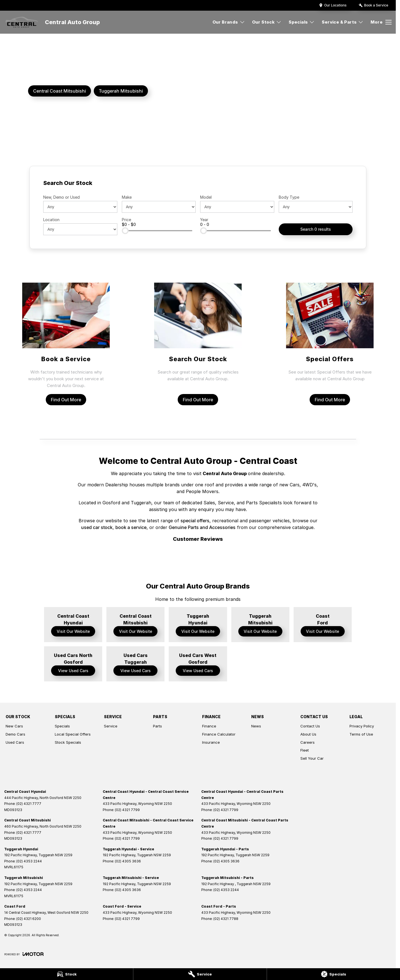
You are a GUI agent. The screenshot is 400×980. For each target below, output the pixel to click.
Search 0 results (316, 229)
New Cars (14, 726)
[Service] (200, 974)
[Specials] (333, 974)
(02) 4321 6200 (29, 919)
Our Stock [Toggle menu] (267, 22)
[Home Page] (22, 22)
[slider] (125, 231)
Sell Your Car (312, 758)
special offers (195, 521)
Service (111, 726)
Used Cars (15, 742)
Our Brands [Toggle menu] (229, 22)
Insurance (211, 742)
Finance (209, 726)
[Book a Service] (66, 344)
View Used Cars (73, 671)
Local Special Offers (73, 734)
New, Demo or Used (61, 197)
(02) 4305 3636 (128, 861)
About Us (308, 734)
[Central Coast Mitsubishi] (60, 91)
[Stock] (67, 974)
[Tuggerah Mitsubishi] (121, 91)
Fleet (305, 750)
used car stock (97, 527)
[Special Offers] (330, 344)
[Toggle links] (24, 954)
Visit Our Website (73, 631)
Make (127, 197)
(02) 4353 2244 (29, 861)
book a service (131, 527)
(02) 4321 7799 (127, 810)
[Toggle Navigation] (381, 22)
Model (206, 197)
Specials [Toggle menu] (302, 22)
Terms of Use (361, 734)
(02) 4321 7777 (29, 804)
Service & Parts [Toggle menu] (343, 22)
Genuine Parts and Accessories (202, 527)
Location (51, 220)
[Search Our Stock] (198, 344)
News (256, 726)
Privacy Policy (362, 726)
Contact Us (310, 726)
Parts (157, 726)
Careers (308, 742)
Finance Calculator (219, 734)
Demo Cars (15, 734)
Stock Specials (68, 742)
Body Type (289, 197)
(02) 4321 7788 (226, 919)
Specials (62, 726)
